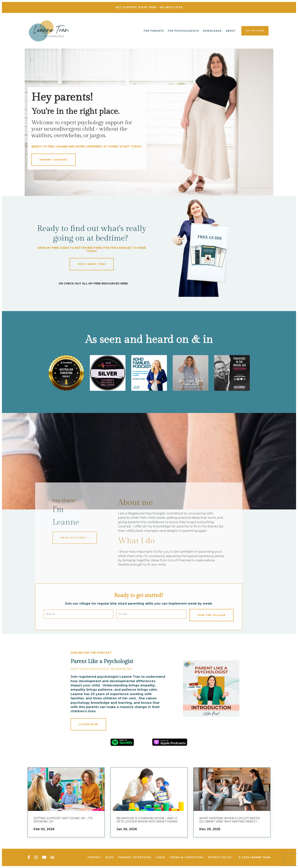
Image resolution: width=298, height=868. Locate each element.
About (231, 31)
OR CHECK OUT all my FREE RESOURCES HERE (93, 283)
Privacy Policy (220, 857)
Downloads (212, 31)
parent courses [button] (53, 160)
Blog (110, 857)
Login (160, 857)
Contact (94, 857)
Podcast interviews (135, 857)
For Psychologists (183, 31)
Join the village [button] (211, 615)
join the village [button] (255, 31)
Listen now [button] (88, 724)
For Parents (154, 31)
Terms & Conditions (187, 857)
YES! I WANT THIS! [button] (92, 264)
